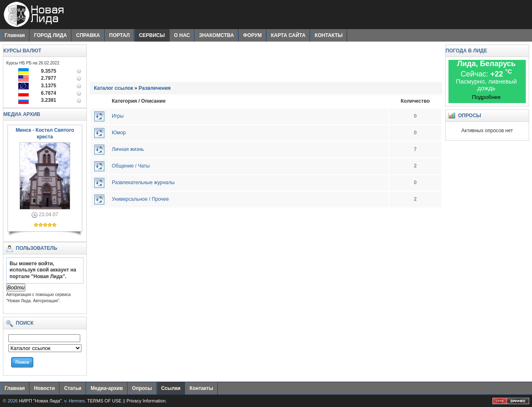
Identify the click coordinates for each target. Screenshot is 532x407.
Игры (118, 116)
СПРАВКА (88, 35)
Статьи (73, 388)
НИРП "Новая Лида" (41, 401)
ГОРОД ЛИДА (50, 35)
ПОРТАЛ (120, 35)
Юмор (119, 133)
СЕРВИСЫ (152, 35)
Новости (44, 388)
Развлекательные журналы (143, 183)
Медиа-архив (107, 388)
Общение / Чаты (131, 166)
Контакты (201, 388)
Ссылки (171, 388)
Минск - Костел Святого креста (45, 133)
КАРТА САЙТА (288, 35)
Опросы (142, 388)
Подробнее (486, 97)
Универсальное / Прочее (140, 199)
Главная (15, 35)
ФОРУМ (252, 35)
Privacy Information (146, 401)
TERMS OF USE (105, 401)
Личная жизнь (128, 149)
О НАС (182, 35)
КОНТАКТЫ (329, 35)
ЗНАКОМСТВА (217, 35)
